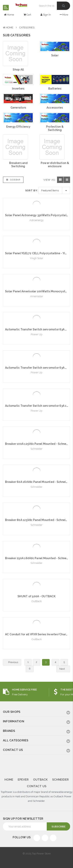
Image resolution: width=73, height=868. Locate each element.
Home (10, 27)
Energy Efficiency (18, 127)
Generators (18, 108)
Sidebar (13, 180)
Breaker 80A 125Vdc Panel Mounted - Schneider (38, 520)
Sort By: (32, 190)
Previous (11, 662)
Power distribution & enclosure (55, 165)
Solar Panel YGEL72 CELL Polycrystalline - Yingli (38, 253)
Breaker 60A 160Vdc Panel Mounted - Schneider (38, 482)
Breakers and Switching (18, 165)
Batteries (55, 89)
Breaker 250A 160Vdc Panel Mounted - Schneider (38, 558)
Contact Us (37, 786)
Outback (40, 780)
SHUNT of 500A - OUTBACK (36, 596)
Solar (55, 55)
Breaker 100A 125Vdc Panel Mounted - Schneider (38, 444)
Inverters (18, 89)
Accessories (55, 108)
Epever (23, 780)
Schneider (60, 780)
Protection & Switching (55, 128)
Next (64, 669)
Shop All (18, 70)
